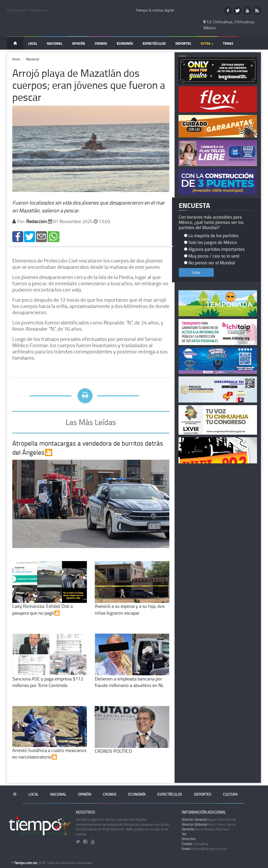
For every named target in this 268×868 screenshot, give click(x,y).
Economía (125, 43)
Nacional (55, 43)
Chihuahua (195, 844)
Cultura (230, 794)
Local (33, 43)
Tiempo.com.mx (26, 863)
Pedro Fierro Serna (209, 824)
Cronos (101, 43)
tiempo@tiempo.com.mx (204, 849)
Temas (228, 43)
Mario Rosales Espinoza (205, 829)
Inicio (16, 59)
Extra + (207, 43)
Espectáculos (154, 43)
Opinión (79, 43)
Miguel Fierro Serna (209, 819)
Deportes (183, 43)
